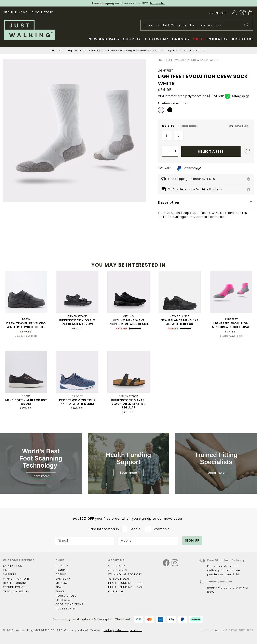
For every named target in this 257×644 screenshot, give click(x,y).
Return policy (14, 587)
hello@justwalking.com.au (123, 630)
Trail (59, 587)
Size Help (242, 126)
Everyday (63, 579)
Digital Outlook (240, 630)
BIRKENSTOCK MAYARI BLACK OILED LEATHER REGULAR (128, 404)
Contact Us (13, 566)
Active (61, 574)
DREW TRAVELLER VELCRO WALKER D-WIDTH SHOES (26, 325)
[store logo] (29, 30)
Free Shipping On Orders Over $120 (78, 50)
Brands (62, 570)
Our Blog (116, 591)
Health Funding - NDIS (126, 583)
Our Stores (118, 570)
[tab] (206, 203)
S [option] (167, 135)
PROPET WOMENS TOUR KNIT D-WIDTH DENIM (77, 402)
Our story (117, 566)
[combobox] (197, 25)
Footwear (64, 600)
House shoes (66, 596)
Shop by (62, 566)
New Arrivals (104, 39)
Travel (61, 591)
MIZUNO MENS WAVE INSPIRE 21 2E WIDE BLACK (128, 322)
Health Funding (16, 12)
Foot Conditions (70, 604)
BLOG (36, 12)
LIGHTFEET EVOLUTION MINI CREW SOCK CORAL (231, 325)
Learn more (41, 476)
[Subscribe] (192, 541)
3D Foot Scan (119, 579)
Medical (62, 583)
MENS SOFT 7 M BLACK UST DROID (26, 402)
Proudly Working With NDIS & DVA (132, 50)
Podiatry (218, 39)
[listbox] (206, 137)
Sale (198, 39)
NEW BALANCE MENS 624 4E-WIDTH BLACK (180, 322)
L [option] (179, 135)
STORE (48, 12)
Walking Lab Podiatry (125, 574)
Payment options (17, 579)
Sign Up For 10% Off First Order (183, 50)
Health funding (15, 583)
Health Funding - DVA (125, 587)
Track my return (16, 591)
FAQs (7, 570)
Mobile (126, 541)
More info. (158, 3)
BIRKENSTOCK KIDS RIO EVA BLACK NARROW (77, 322)
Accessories (66, 609)
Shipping (10, 574)
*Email (63, 541)
